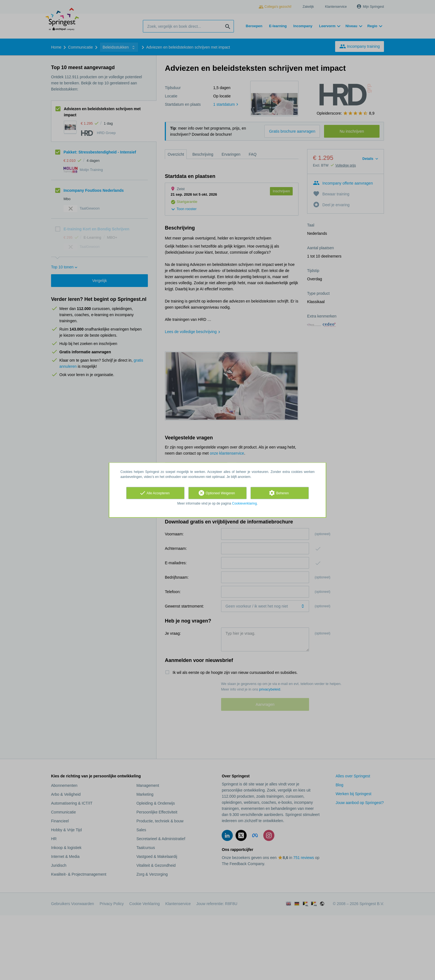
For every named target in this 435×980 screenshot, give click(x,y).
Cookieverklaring (244, 503)
